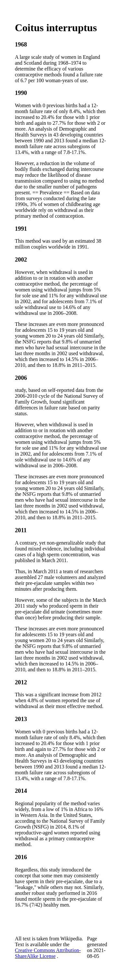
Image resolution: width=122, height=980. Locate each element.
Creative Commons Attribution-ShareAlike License (48, 953)
